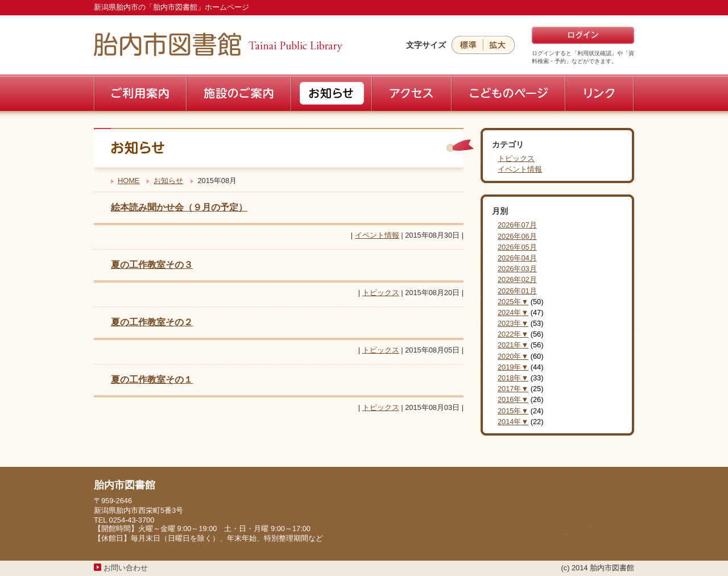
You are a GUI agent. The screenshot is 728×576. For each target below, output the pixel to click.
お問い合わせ (126, 568)
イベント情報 (377, 235)
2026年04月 (517, 258)
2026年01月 (517, 291)
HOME (129, 181)
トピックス (381, 293)
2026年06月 (517, 236)
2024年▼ (513, 312)
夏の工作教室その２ (152, 322)
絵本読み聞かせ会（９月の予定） (179, 207)
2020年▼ (513, 356)
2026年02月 (517, 279)
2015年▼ (513, 411)
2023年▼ (513, 323)
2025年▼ (513, 302)
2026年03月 (517, 269)
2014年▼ (513, 422)
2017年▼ (513, 389)
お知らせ (168, 181)
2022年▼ (513, 334)
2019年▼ (513, 367)
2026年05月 (517, 247)
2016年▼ (513, 399)
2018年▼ (513, 378)
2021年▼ (513, 345)
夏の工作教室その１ (152, 380)
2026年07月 (517, 225)
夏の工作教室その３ (152, 265)
